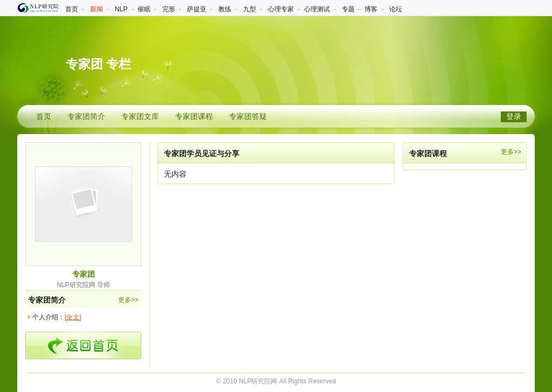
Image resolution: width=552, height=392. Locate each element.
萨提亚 (197, 9)
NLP (121, 9)
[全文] (73, 317)
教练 (225, 9)
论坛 (396, 9)
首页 (72, 9)
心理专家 (281, 9)
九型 (250, 9)
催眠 (144, 9)
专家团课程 (194, 117)
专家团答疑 (248, 117)
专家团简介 (86, 117)
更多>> (128, 300)
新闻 (96, 9)
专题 (348, 9)
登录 (514, 117)
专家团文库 (140, 117)
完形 (169, 9)
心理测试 (317, 9)
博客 (371, 9)
